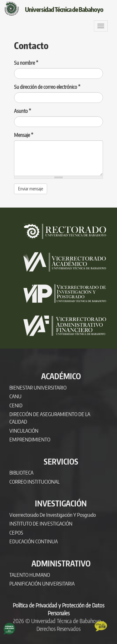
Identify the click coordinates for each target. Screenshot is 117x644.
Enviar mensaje (31, 189)
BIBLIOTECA (21, 473)
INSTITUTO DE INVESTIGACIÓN (41, 523)
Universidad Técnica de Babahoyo (64, 9)
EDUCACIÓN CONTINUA (34, 541)
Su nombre (26, 63)
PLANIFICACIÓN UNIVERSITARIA (42, 584)
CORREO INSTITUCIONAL (34, 482)
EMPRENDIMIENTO (30, 439)
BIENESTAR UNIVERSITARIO (38, 387)
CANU (15, 396)
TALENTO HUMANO (30, 575)
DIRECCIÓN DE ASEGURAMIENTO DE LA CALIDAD (50, 418)
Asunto (23, 111)
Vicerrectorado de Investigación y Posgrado (53, 515)
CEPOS (16, 533)
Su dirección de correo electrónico (47, 87)
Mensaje (24, 135)
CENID (16, 405)
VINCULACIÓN (24, 431)
